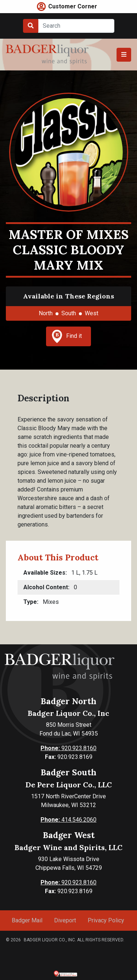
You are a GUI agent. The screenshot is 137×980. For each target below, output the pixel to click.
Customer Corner (73, 6)
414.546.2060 (68, 820)
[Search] (76, 26)
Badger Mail (27, 920)
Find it (67, 336)
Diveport (65, 920)
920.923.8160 (68, 748)
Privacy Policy (106, 920)
